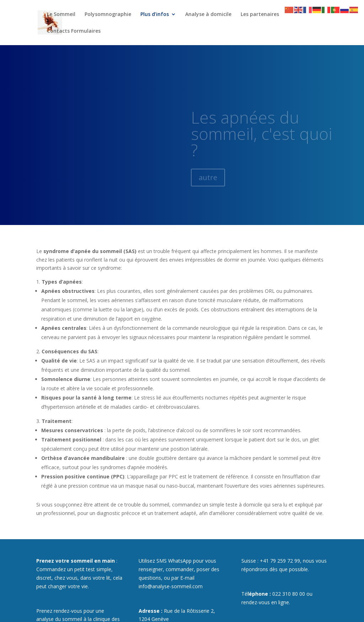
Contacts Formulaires (74, 31)
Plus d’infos (155, 15)
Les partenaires (260, 15)
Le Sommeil (61, 15)
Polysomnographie (108, 15)
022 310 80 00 (289, 594)
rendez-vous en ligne (265, 602)
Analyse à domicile (208, 15)
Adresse (149, 611)
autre (208, 182)
